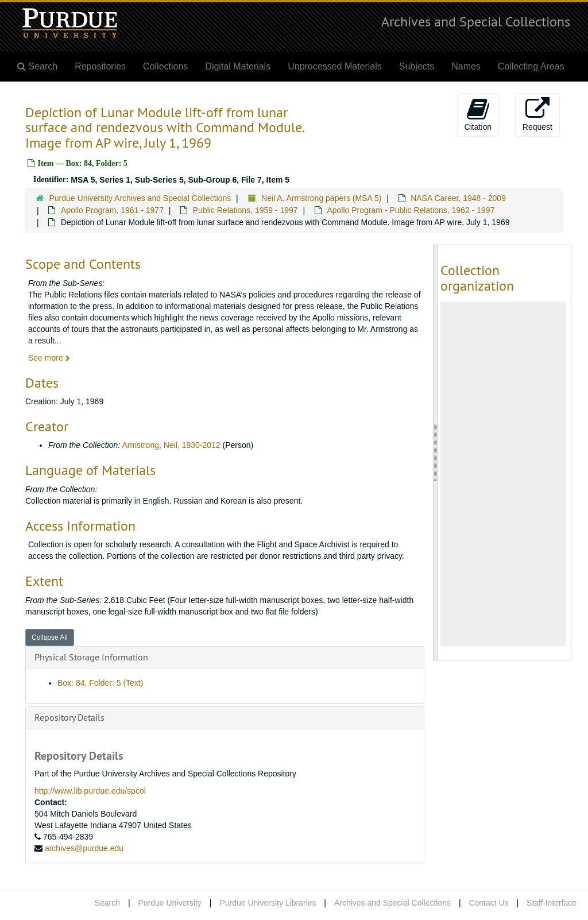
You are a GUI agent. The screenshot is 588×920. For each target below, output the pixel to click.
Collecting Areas (531, 66)
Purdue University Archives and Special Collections (140, 198)
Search (107, 903)
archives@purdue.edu (84, 848)
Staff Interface (552, 903)
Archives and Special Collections (476, 21)
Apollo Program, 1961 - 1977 (112, 210)
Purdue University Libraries (268, 903)
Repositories (100, 66)
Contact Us (488, 903)
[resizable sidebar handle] (436, 453)
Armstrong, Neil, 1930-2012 (171, 445)
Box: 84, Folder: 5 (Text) (100, 683)
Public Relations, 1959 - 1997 (245, 210)
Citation (478, 114)
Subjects (417, 66)
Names (466, 66)
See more (49, 358)
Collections (165, 66)
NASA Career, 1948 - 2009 (458, 198)
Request (537, 114)
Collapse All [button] (50, 637)
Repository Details (69, 717)
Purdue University (170, 903)
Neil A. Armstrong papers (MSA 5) (321, 198)
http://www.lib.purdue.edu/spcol (90, 791)
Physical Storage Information (91, 657)
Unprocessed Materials (335, 66)
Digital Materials (238, 66)
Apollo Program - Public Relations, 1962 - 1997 (411, 210)
